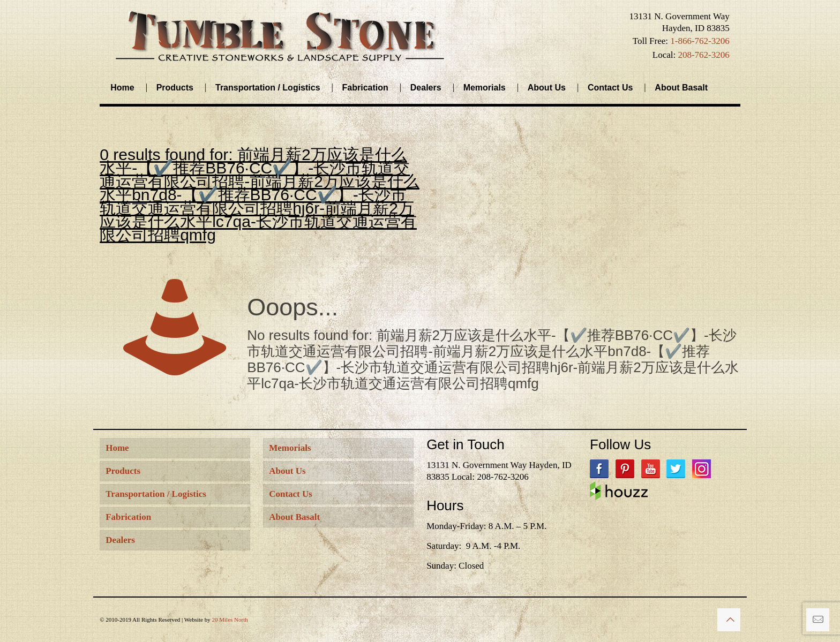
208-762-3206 (703, 55)
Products (123, 471)
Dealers (120, 540)
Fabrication (128, 517)
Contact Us (291, 494)
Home (117, 448)
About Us (287, 471)
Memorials (290, 448)
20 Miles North (230, 620)
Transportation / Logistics (156, 494)
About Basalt (294, 517)
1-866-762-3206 (700, 41)
